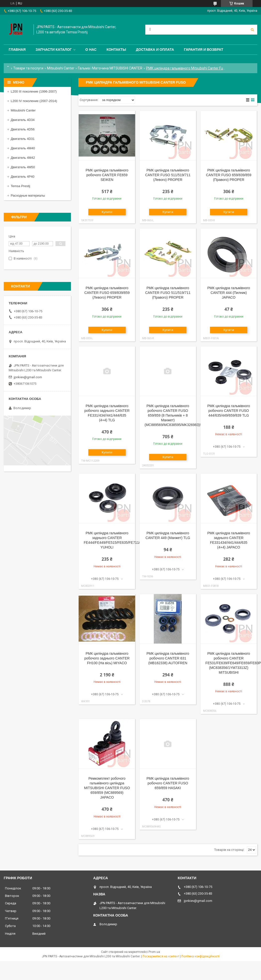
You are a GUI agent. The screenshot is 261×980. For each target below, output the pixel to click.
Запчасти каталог (54, 50)
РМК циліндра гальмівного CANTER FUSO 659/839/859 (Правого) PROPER (229, 175)
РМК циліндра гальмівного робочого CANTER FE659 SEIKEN (107, 175)
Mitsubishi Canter (61, 68)
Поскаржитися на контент (161, 956)
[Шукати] (252, 30)
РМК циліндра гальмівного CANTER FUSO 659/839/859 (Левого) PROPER (107, 293)
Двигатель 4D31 (23, 139)
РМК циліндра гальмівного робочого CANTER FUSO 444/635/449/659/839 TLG (229, 411)
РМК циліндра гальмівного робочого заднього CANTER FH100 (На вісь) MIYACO (107, 658)
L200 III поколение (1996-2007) (34, 91)
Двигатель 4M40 (23, 148)
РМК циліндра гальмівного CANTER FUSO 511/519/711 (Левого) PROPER (168, 175)
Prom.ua (154, 952)
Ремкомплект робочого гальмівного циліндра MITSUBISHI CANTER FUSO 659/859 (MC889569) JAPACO (107, 788)
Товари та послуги (28, 68)
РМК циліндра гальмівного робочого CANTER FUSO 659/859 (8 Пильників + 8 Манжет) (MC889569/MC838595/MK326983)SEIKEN (179, 415)
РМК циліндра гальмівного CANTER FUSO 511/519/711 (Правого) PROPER (168, 293)
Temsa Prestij (20, 186)
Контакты (116, 50)
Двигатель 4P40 (23, 177)
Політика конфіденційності (200, 956)
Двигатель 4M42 (23, 158)
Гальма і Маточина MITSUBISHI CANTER (110, 68)
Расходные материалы (28, 195)
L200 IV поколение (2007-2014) (34, 101)
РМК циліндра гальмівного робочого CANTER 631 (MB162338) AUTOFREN (168, 658)
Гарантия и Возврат (204, 50)
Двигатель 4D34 (23, 120)
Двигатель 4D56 (23, 129)
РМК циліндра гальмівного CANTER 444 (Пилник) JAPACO (229, 293)
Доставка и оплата (155, 50)
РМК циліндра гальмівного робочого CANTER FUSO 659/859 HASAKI (168, 783)
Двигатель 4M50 (23, 167)
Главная (17, 50)
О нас (91, 50)
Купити (107, 212)
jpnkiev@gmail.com (28, 377)
